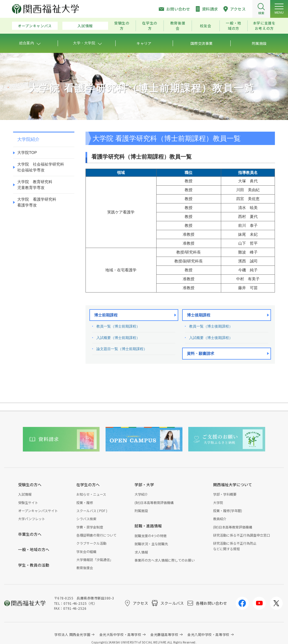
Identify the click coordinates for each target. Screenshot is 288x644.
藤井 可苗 (248, 288)
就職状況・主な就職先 (151, 544)
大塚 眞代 (248, 181)
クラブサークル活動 (91, 543)
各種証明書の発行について (96, 535)
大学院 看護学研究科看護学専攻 (37, 202)
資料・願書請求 (201, 353)
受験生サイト (28, 502)
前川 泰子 (248, 225)
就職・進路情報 (148, 526)
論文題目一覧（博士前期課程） (122, 349)
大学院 (218, 502)
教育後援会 (178, 26)
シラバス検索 (86, 519)
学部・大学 (144, 485)
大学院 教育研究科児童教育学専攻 (35, 185)
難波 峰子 (248, 252)
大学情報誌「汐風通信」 (95, 560)
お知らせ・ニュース (91, 494)
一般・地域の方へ (34, 549)
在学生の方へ (88, 485)
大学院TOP (27, 153)
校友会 (206, 26)
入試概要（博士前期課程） (118, 338)
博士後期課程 (199, 315)
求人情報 (141, 552)
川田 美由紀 (248, 190)
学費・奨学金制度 (90, 527)
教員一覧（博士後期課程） (211, 326)
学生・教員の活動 (34, 565)
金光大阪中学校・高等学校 (120, 634)
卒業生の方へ (30, 534)
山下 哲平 (248, 243)
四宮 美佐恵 (248, 199)
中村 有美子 (248, 279)
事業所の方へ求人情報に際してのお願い (165, 560)
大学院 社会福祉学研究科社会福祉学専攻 (41, 167)
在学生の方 (150, 26)
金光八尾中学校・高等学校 (208, 634)
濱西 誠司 (248, 261)
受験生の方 (122, 26)
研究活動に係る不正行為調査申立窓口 (241, 535)
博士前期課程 (106, 315)
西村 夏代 (248, 217)
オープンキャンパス (35, 26)
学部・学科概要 (225, 494)
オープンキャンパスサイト (38, 511)
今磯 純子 (248, 270)
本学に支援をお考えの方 (264, 26)
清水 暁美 (248, 208)
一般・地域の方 (234, 26)
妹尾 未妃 (248, 234)
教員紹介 (220, 519)
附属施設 (141, 511)
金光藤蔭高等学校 (164, 634)
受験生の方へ (30, 485)
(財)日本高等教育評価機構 (154, 502)
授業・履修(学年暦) (228, 511)
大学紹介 (141, 494)
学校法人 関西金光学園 (72, 634)
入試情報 (85, 26)
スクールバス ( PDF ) (92, 511)
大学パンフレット (32, 519)
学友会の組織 (86, 551)
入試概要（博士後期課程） (211, 338)
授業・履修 (85, 502)
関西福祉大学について (233, 485)
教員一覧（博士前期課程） (118, 326)
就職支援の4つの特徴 (151, 536)
